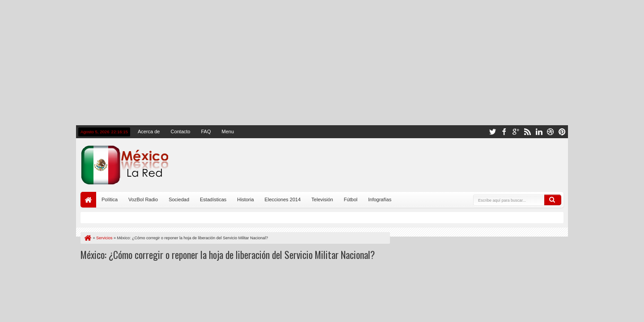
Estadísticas (213, 199)
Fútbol (351, 199)
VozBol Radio (143, 199)
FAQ (206, 131)
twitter (492, 132)
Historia (245, 199)
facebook (504, 132)
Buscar (553, 200)
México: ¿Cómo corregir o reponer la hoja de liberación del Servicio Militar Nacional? (228, 254)
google (516, 132)
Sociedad (179, 199)
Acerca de (149, 131)
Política (110, 199)
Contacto (180, 131)
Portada (88, 200)
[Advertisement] (322, 63)
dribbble (551, 132)
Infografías (380, 199)
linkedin (539, 132)
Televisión (322, 199)
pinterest (562, 132)
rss (527, 132)
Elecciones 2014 (283, 199)
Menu (228, 131)
